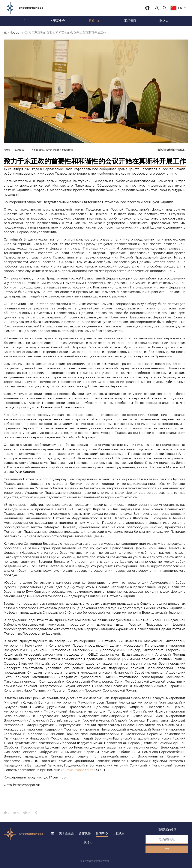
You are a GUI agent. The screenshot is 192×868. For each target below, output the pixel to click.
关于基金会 (66, 833)
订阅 (167, 849)
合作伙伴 (85, 833)
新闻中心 (102, 833)
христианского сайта (77, 770)
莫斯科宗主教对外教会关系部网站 (56, 150)
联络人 (88, 842)
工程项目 (119, 833)
